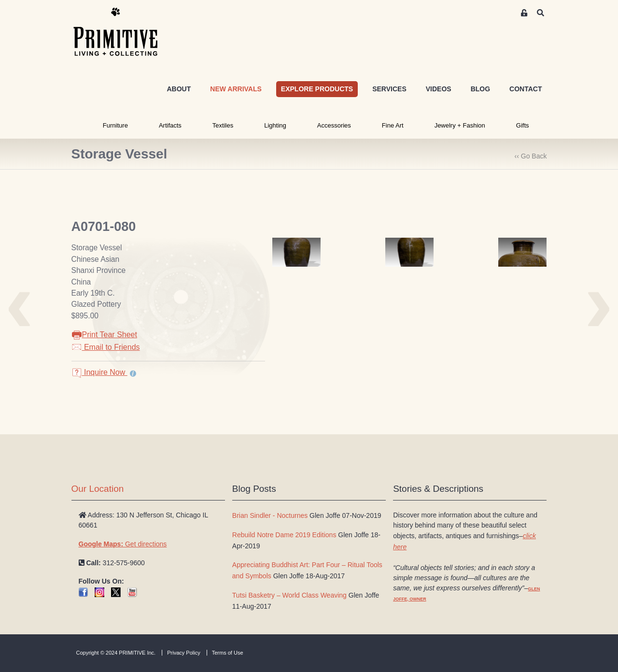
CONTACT (526, 89)
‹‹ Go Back (531, 156)
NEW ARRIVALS (236, 89)
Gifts (523, 125)
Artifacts (170, 125)
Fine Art (393, 125)
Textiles (223, 125)
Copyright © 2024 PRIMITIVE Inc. (116, 653)
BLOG (480, 89)
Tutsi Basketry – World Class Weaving (289, 595)
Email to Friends (106, 347)
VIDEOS (439, 89)
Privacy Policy (183, 653)
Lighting (275, 125)
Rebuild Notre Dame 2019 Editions (284, 535)
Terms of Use (228, 653)
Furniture (115, 125)
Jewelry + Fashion (460, 125)
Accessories (334, 125)
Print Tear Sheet (104, 335)
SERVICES (389, 89)
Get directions (123, 544)
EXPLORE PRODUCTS (317, 89)
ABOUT (179, 89)
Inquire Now (99, 372)
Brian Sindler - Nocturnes (270, 515)
